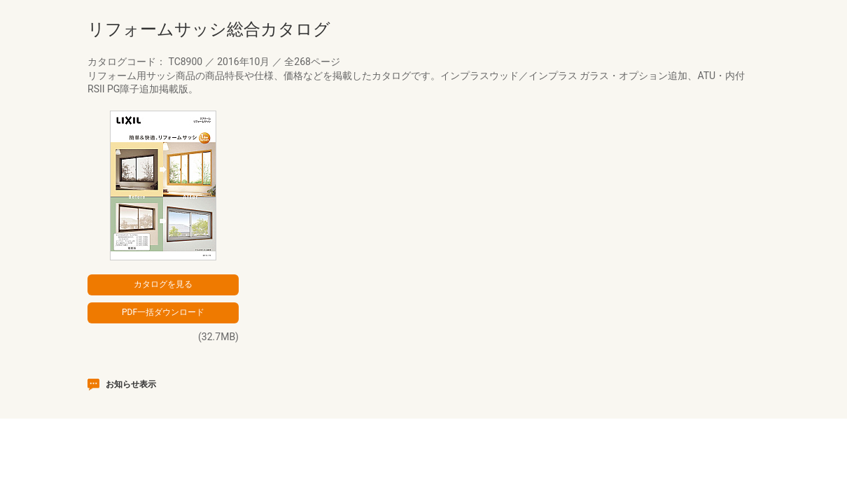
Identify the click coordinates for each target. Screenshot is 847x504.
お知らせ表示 (131, 384)
